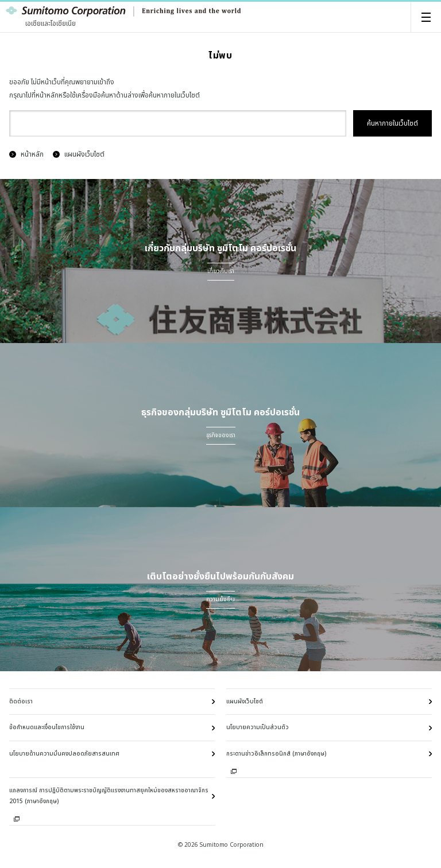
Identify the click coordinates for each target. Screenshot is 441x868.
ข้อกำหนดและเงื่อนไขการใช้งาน (47, 727)
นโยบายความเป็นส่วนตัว (258, 727)
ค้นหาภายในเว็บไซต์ (392, 123)
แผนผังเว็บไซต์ (79, 154)
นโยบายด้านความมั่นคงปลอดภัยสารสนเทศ (64, 754)
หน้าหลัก (26, 154)
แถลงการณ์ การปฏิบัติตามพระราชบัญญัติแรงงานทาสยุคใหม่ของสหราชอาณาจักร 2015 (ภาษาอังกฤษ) (109, 796)
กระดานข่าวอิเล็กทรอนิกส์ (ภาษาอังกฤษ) (276, 754)
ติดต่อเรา (21, 702)
